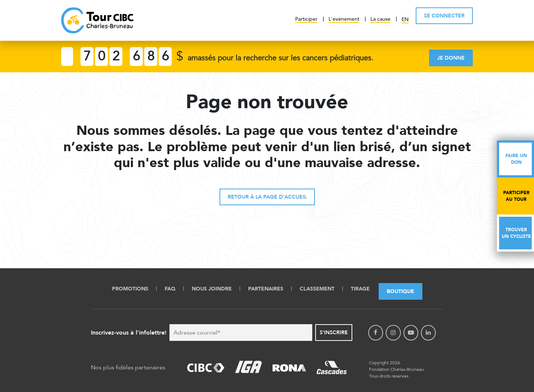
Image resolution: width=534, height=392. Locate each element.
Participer (306, 19)
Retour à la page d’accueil (267, 197)
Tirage (360, 289)
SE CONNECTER (444, 16)
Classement (317, 289)
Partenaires (266, 289)
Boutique (400, 291)
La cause (380, 19)
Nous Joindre (212, 289)
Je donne (451, 58)
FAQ (170, 289)
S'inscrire (334, 333)
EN (405, 19)
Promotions (130, 289)
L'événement (344, 19)
